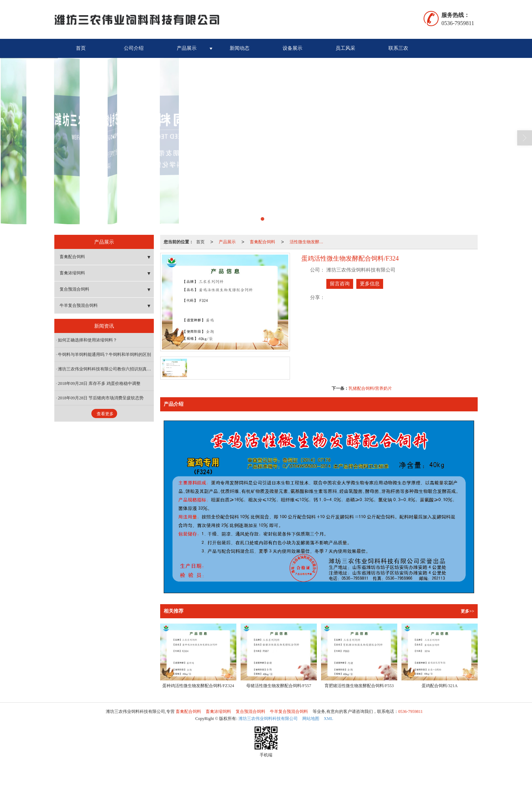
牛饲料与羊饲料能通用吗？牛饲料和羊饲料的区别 (104, 355)
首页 (81, 48)
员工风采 (345, 48)
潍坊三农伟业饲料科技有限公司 (268, 719)
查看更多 (105, 414)
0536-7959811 (411, 711)
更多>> (467, 611)
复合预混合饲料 (74, 289)
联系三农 (398, 48)
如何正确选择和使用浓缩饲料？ (87, 340)
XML (329, 719)
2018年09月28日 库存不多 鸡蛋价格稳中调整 (99, 383)
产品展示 (187, 48)
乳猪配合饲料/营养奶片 (370, 388)
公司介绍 (134, 48)
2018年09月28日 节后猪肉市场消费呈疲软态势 (101, 398)
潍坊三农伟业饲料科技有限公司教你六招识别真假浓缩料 (106, 369)
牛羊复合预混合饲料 (79, 305)
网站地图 (311, 719)
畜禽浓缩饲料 (72, 273)
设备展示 (292, 48)
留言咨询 (340, 284)
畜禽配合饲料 (262, 242)
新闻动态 (240, 48)
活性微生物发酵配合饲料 (309, 242)
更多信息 (370, 284)
